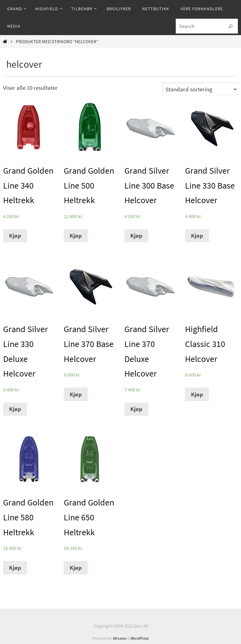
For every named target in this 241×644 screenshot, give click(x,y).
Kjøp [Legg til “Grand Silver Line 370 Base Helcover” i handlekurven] (76, 394)
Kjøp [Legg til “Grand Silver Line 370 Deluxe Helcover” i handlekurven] (136, 409)
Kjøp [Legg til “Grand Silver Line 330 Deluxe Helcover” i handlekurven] (15, 409)
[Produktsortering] (200, 89)
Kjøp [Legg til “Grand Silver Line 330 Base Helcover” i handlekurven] (197, 235)
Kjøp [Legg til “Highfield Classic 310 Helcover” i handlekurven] (197, 394)
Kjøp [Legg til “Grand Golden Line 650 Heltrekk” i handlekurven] (76, 568)
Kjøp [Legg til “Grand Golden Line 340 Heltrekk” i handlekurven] (15, 235)
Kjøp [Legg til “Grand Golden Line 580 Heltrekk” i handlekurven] (15, 568)
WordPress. (140, 638)
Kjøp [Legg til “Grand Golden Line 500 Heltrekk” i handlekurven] (76, 235)
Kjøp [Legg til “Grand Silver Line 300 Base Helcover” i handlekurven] (136, 235)
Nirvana (119, 638)
